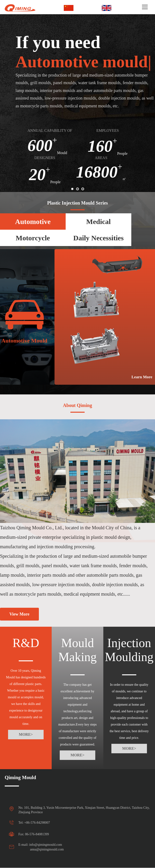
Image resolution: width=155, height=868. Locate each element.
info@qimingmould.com (46, 845)
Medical (98, 222)
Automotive (33, 222)
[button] (72, 189)
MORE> (26, 734)
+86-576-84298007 (37, 823)
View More (19, 614)
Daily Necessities (98, 238)
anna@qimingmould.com (47, 849)
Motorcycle (33, 238)
